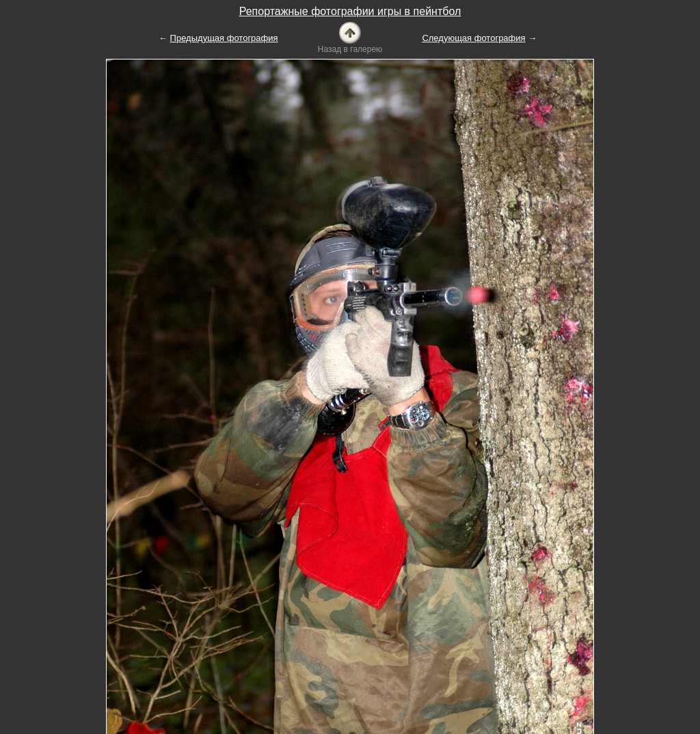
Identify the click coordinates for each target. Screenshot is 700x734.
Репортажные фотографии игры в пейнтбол (350, 11)
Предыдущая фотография (224, 38)
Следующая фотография (473, 38)
